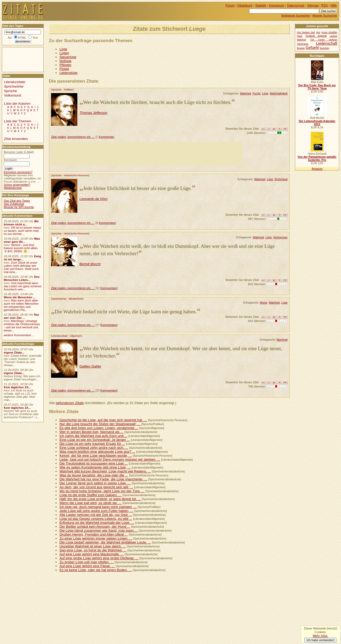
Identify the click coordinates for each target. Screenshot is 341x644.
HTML (22, 38)
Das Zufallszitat (14, 204)
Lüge (63, 49)
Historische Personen (76, 175)
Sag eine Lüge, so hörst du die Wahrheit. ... (93, 550)
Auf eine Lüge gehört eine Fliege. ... (87, 566)
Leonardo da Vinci (94, 199)
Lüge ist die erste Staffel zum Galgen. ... (91, 495)
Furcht (257, 93)
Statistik (261, 6)
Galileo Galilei (90, 366)
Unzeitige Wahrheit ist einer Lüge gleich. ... (93, 546)
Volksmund (12, 95)
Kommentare (107, 223)
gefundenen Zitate (70, 403)
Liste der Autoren (17, 104)
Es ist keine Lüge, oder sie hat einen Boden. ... (96, 570)
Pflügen (65, 65)
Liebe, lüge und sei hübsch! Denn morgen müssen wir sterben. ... (110, 459)
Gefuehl (312, 48)
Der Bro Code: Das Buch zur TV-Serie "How (317, 87)
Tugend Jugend (316, 36)
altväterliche (76, 299)
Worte (263, 303)
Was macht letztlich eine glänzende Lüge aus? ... (97, 452)
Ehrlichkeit (281, 179)
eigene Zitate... (14, 353)
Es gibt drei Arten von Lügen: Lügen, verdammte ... (99, 428)
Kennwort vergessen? (18, 172)
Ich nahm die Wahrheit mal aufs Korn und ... (93, 436)
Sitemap (313, 6)
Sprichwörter (59, 299)
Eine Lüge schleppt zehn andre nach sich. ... (94, 448)
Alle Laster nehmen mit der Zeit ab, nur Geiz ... (96, 515)
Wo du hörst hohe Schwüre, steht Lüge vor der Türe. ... (102, 491)
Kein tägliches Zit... (17, 387)
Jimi (318, 32)
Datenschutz (296, 6)
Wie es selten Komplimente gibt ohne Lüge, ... (95, 467)
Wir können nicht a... (21, 223)
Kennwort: (10, 160)
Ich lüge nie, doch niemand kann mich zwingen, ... (98, 507)
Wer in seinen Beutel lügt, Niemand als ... (91, 432)
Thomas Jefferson (93, 113)
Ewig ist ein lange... (22, 258)
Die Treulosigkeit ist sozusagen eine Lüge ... (94, 463)
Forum (230, 6)
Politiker (69, 90)
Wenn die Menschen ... (20, 297)
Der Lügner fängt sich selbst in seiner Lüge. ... (95, 483)
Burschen (324, 48)
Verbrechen (280, 237)
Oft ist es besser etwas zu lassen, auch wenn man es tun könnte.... (22, 231)
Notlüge (66, 61)
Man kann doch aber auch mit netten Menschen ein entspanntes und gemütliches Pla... (21, 305)
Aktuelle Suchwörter (325, 16)
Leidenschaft (327, 43)
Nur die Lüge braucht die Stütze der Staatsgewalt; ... (100, 424)
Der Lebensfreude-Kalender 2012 (317, 123)
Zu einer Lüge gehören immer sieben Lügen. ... (96, 538)
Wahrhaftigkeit (279, 93)
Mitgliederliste (13, 188)
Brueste (301, 48)
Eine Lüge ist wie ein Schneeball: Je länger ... (95, 440)
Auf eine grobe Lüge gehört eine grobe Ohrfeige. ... (99, 558)
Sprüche (57, 90)
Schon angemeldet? (17, 185)
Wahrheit (245, 93)
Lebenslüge (69, 73)
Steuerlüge (68, 57)
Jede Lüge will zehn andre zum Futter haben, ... (96, 511)
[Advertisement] (147, 154)
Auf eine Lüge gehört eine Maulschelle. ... (92, 554)
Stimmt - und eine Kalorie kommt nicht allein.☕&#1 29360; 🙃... (21, 248)
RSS (325, 6)
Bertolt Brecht (90, 264)
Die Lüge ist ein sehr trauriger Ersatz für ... (92, 444)
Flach (300, 36)
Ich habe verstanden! (320, 640)
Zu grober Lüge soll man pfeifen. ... (87, 562)
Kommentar (106, 137)
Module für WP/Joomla (19, 207)
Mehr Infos (320, 636)
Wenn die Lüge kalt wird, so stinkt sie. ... (91, 503)
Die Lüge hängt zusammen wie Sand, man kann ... (99, 530)
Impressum (277, 6)
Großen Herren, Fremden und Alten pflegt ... (94, 534)
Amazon (317, 169)
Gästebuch (245, 6)
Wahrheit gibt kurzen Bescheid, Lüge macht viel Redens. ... (105, 471)
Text (35, 38)
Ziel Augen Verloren (324, 40)
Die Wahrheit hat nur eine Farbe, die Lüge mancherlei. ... (103, 479)
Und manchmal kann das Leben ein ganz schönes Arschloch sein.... (22, 286)
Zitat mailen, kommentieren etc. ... (73, 137)
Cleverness (302, 44)
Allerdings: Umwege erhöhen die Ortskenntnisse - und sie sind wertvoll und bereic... (22, 326)
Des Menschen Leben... (22, 278)
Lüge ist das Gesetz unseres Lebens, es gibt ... (96, 519)
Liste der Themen (17, 121)
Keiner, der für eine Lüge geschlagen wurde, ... (96, 456)
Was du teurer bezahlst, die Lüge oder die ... (94, 475)
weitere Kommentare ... (19, 335)
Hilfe (334, 6)
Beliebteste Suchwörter (296, 16)
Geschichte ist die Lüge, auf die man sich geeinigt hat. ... (103, 420)
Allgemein (76, 336)
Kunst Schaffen (329, 32)
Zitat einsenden (16, 139)
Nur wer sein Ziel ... (21, 316)
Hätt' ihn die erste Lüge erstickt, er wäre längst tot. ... (100, 499)
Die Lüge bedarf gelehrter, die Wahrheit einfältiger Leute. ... (105, 542)
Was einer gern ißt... (22, 240)
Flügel (64, 69)
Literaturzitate (60, 336)
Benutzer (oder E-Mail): (19, 152)
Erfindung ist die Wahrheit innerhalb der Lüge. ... (97, 523)
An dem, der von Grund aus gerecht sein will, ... (96, 487)
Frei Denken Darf (306, 32)
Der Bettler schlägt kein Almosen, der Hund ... (95, 527)
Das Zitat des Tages (17, 201)
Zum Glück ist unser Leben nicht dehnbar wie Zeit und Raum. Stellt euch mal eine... (21, 267)
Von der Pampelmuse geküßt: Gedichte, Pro (317, 158)
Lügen (64, 53)
